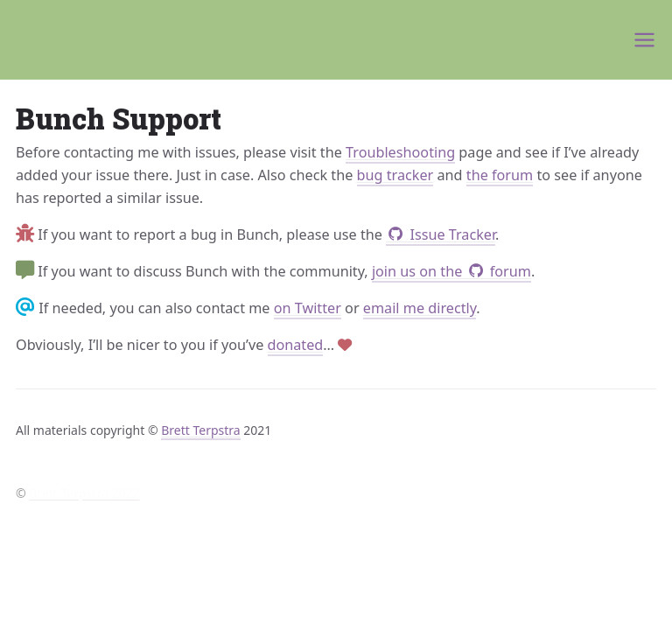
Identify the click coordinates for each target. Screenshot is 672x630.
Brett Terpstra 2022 (84, 493)
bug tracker (395, 175)
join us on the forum (451, 271)
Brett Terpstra (200, 430)
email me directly (420, 308)
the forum (500, 175)
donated (296, 345)
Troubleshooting (400, 152)
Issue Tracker (441, 234)
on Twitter (308, 308)
